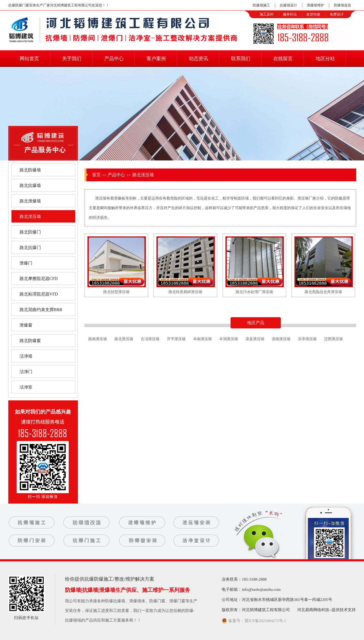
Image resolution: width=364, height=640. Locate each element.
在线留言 (283, 59)
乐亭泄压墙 (307, 339)
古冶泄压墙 (150, 339)
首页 (96, 175)
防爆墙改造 (342, 5)
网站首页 (29, 59)
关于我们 (72, 59)
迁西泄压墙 (334, 339)
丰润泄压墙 (229, 339)
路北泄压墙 (143, 175)
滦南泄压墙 (281, 339)
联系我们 (241, 59)
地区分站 (325, 59)
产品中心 (114, 59)
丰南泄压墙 (202, 339)
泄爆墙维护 (315, 5)
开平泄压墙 (176, 339)
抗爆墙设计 (288, 5)
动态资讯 (198, 59)
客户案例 (156, 59)
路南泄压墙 (98, 339)
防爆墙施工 (261, 5)
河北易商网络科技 (313, 610)
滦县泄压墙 (255, 339)
